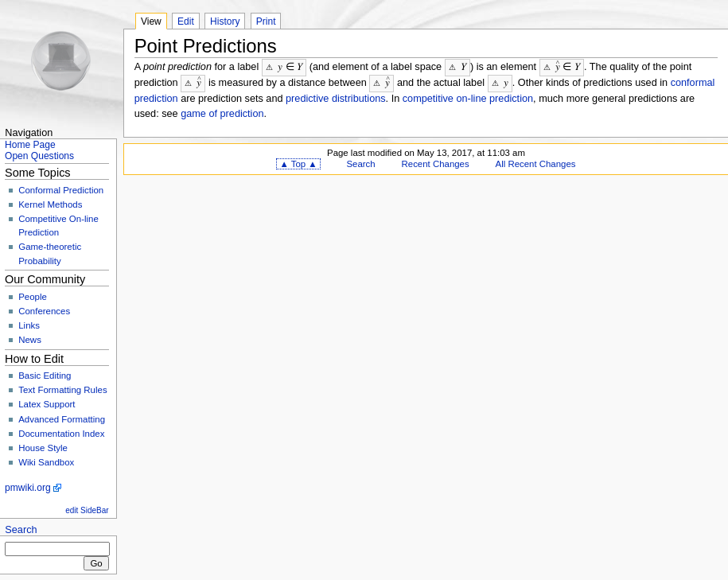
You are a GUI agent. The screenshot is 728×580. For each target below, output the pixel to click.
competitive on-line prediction (468, 97)
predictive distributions (336, 97)
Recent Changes (436, 162)
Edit (186, 21)
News (30, 340)
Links (29, 325)
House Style (43, 448)
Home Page (30, 145)
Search (21, 530)
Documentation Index (61, 434)
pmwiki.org (28, 488)
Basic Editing (45, 376)
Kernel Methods (50, 204)
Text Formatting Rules (62, 390)
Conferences (44, 311)
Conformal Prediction (61, 190)
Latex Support (47, 404)
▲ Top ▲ (298, 162)
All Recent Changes (536, 162)
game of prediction (222, 112)
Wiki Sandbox (46, 462)
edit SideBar (87, 510)
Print (266, 21)
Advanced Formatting (62, 419)
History (225, 21)
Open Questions (39, 156)
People (33, 297)
